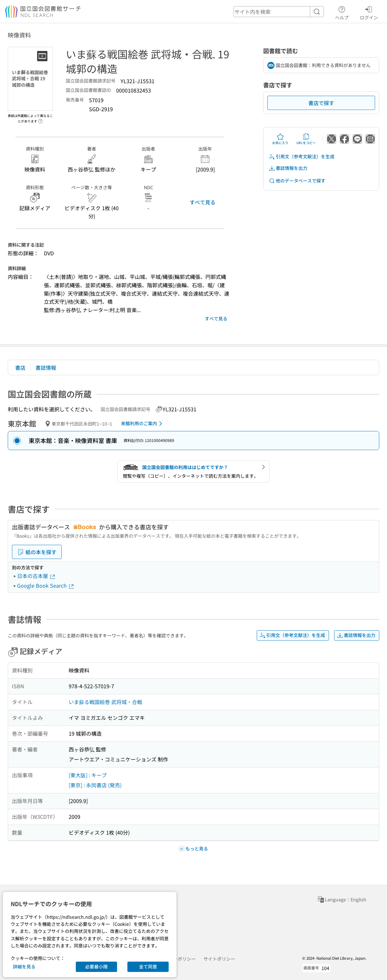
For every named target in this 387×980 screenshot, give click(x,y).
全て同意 (148, 966)
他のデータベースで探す (297, 181)
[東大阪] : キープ (88, 775)
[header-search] (279, 12)
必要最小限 (96, 966)
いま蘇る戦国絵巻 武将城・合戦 (105, 702)
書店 (20, 367)
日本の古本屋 (36, 576)
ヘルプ (342, 12)
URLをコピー (306, 139)
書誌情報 (46, 367)
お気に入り (280, 139)
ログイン (369, 12)
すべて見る (203, 202)
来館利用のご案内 (143, 424)
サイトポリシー (219, 959)
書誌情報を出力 (288, 168)
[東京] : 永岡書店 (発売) (95, 785)
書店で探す (321, 103)
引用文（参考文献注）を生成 (302, 157)
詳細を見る (24, 966)
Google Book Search (46, 585)
